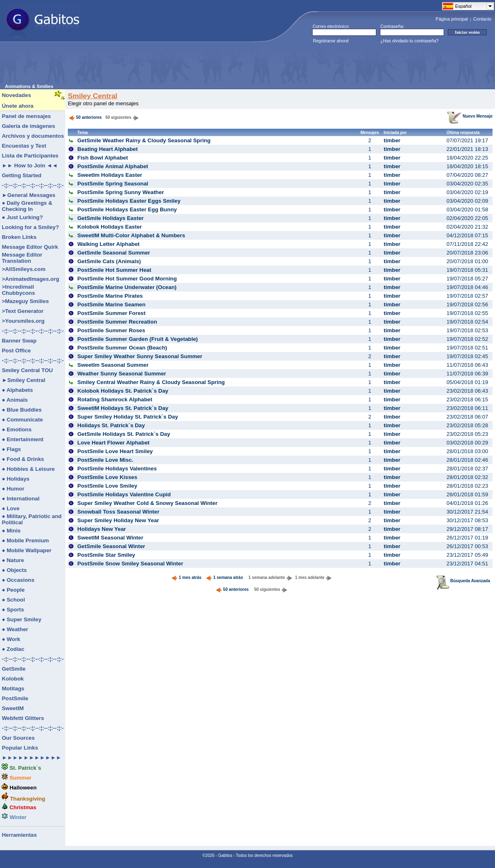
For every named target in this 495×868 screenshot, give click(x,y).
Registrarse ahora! (331, 41)
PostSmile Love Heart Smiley (115, 451)
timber (392, 140)
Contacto (482, 19)
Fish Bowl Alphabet (102, 158)
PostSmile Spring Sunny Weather (121, 192)
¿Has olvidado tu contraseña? (410, 41)
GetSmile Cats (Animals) (109, 261)
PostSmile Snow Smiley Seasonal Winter (130, 564)
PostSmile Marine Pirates (110, 296)
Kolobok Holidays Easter (109, 227)
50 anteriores (85, 117)
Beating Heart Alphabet (107, 149)
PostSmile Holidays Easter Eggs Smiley (129, 201)
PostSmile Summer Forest (111, 313)
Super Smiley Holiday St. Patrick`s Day (128, 417)
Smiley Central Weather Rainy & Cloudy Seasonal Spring (151, 382)
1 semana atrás (224, 578)
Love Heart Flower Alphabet (113, 443)
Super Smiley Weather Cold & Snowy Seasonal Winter (147, 503)
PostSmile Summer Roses (111, 330)
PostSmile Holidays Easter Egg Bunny (127, 209)
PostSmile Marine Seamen (111, 304)
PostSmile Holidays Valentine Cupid (124, 494)
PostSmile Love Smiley (107, 486)
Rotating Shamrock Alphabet (115, 399)
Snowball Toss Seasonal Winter (118, 512)
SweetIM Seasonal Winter (110, 538)
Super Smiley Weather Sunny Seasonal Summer (140, 356)
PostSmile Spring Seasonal (113, 184)
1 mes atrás (186, 578)
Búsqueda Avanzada (463, 581)
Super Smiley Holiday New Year (118, 520)
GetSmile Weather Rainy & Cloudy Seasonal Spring (144, 140)
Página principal (452, 19)
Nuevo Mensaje (470, 116)
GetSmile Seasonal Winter (111, 546)
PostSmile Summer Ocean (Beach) (122, 348)
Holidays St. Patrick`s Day (111, 425)
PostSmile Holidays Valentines (117, 469)
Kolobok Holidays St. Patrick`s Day (123, 391)
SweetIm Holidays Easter (110, 175)
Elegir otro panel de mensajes (103, 103)
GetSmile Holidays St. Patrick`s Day (124, 434)
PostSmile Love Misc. (105, 460)
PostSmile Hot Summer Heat (114, 270)
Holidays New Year (101, 529)
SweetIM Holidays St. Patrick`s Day (123, 408)
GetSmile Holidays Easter (111, 218)
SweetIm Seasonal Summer (113, 365)
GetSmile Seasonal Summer (114, 253)
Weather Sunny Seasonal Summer (122, 374)
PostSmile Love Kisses (107, 477)
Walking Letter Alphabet (108, 244)
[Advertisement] (154, 65)
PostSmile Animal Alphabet (113, 166)
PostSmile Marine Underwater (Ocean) (127, 287)
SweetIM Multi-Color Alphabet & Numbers (131, 235)
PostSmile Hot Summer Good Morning (127, 279)
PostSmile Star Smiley (106, 555)
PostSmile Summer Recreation (117, 322)
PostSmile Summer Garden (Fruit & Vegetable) (137, 339)
